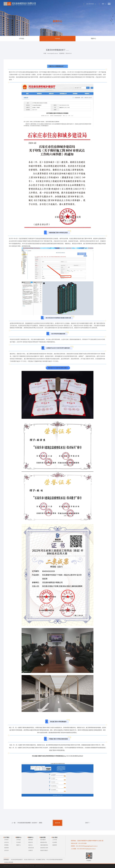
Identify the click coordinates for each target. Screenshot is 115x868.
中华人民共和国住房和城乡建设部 (54, 860)
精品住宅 (31, 842)
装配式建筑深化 (44, 845)
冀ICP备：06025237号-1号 (37, 866)
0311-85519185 (90, 4)
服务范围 (43, 837)
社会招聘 (55, 842)
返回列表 (57, 823)
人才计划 (55, 840)
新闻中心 (19, 837)
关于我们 (7, 837)
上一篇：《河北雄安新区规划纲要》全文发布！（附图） (27, 823)
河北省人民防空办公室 (29, 860)
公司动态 (22, 39)
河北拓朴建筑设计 (20, 4)
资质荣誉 (6, 848)
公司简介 (6, 840)
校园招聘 (55, 845)
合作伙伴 (6, 850)
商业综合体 (31, 848)
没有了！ (88, 823)
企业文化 (6, 842)
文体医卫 (31, 850)
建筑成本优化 (44, 842)
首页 (103, 4)
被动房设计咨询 (44, 848)
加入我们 (55, 837)
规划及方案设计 (44, 850)
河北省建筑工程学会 (41, 860)
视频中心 (93, 39)
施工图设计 (43, 840)
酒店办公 (31, 845)
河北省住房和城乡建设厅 (17, 860)
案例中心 (31, 837)
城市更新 (31, 840)
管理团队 (6, 845)
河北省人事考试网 (9, 862)
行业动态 (57, 39)
